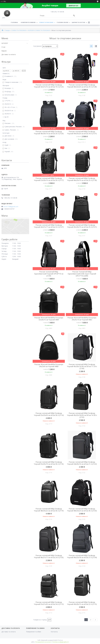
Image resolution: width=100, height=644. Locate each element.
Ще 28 (6, 117)
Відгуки (4, 51)
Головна (14, 22)
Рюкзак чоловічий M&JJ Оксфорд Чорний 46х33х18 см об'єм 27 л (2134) (82, 556)
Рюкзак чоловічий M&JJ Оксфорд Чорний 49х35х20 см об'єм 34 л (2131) (82, 133)
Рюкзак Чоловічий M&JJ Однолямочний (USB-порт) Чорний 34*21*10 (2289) (82, 274)
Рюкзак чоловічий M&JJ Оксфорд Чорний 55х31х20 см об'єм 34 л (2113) (49, 603)
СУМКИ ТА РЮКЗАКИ (46, 22)
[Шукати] (74, 16)
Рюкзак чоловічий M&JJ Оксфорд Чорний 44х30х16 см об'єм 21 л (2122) (82, 463)
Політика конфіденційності (61, 642)
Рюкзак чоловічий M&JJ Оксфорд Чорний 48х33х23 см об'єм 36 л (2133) (82, 510)
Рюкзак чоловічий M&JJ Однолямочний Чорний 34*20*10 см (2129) (49, 274)
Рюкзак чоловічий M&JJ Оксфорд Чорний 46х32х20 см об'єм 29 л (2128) (82, 86)
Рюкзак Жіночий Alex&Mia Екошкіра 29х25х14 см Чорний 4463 (82, 319)
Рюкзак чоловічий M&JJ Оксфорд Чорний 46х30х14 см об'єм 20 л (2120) (49, 133)
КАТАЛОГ (5, 43)
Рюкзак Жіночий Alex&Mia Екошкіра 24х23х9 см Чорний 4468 (49, 365)
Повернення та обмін (34, 632)
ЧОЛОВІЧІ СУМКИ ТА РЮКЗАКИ (39, 30)
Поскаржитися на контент (43, 642)
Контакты (54, 632)
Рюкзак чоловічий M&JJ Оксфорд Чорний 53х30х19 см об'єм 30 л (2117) (49, 179)
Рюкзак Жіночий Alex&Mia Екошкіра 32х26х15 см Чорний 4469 (49, 319)
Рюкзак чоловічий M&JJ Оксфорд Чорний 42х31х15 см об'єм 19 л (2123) (49, 86)
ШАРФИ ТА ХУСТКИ (78, 22)
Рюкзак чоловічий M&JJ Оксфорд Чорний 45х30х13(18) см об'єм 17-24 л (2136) (82, 366)
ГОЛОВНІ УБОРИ (62, 22)
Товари (7, 30)
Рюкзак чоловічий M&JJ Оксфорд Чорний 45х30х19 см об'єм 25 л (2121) (82, 226)
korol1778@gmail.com (11, 207)
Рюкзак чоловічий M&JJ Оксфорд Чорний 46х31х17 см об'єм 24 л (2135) (49, 556)
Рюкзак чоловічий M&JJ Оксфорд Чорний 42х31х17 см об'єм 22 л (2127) (49, 226)
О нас (3, 47)
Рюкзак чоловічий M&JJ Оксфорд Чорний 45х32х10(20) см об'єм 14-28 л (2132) (82, 415)
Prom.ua (60, 640)
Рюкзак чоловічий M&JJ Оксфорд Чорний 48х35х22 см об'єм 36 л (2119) (49, 510)
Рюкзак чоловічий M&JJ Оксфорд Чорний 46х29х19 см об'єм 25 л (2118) (82, 179)
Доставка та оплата (9, 54)
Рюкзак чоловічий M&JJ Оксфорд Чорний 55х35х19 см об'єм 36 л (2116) (49, 463)
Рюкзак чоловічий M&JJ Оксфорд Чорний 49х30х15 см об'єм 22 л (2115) (82, 603)
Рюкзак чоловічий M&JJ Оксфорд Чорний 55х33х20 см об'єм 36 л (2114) (49, 414)
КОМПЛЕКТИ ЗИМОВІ (28, 22)
